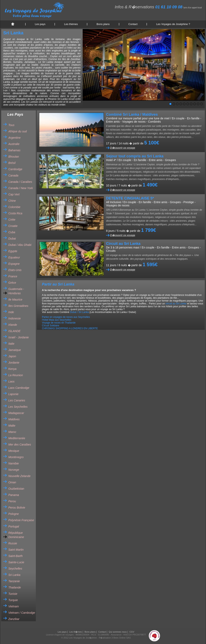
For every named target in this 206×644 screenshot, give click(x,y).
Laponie (13, 394)
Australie (14, 144)
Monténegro (16, 457)
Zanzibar (14, 619)
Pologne (14, 514)
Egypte (13, 251)
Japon (12, 356)
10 (202, 104)
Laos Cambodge (19, 388)
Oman (12, 482)
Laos (11, 381)
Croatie (13, 226)
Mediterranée (17, 438)
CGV (132, 632)
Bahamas (14, 150)
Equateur (14, 257)
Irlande (13, 325)
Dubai (12, 239)
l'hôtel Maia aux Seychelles (57, 320)
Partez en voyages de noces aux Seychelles (66, 317)
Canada (13, 175)
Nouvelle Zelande (19, 476)
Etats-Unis (15, 270)
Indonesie (15, 318)
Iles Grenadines (18, 306)
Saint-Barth (15, 556)
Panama (14, 495)
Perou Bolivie (17, 508)
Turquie (13, 600)
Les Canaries (17, 400)
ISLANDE (14, 331)
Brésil (12, 163)
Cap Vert (14, 194)
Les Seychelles (18, 407)
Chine (12, 201)
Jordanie (14, 363)
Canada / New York (21, 188)
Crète (12, 220)
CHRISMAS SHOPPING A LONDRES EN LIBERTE (70, 328)
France (13, 276)
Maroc (12, 432)
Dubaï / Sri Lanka (79, 312)
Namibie (14, 463)
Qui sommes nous (118, 632)
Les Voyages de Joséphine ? (173, 24)
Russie (13, 543)
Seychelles (15, 569)
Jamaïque (15, 350)
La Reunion (16, 375)
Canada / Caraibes (20, 182)
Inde (11, 312)
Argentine (14, 138)
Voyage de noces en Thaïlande (59, 323)
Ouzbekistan (16, 489)
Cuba (12, 232)
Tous (11, 125)
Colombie (14, 207)
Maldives (14, 419)
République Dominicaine (16, 535)
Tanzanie (14, 581)
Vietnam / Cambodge (22, 613)
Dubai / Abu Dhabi (20, 245)
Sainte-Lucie (16, 562)
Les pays (40, 24)
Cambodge (15, 169)
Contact (133, 24)
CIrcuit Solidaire (51, 326)
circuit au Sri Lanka (176, 304)
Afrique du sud (18, 131)
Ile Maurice (15, 300)
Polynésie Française (21, 520)
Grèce (12, 283)
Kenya (12, 369)
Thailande (15, 587)
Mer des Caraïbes (20, 445)
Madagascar (16, 413)
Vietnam (14, 606)
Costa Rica (15, 213)
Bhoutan (14, 157)
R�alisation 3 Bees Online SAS (115, 638)
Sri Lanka (14, 575)
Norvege (14, 470)
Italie (11, 344)
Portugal (14, 526)
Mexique (14, 451)
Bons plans (103, 24)
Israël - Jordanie (19, 337)
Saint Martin (16, 550)
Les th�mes (76, 632)
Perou (12, 501)
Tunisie (13, 594)
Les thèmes (71, 24)
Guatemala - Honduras (16, 291)
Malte (12, 426)
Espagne (14, 264)
